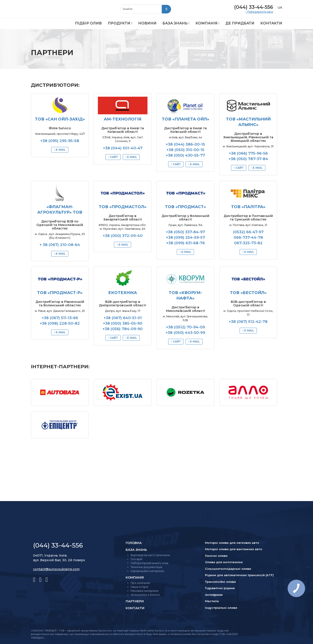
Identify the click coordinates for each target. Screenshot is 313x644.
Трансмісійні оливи (220, 582)
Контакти (271, 23)
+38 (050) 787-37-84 (248, 159)
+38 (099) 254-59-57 (185, 237)
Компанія (207, 23)
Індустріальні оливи (221, 608)
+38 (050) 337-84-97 (185, 232)
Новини (147, 23)
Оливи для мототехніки (224, 562)
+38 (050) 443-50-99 (185, 333)
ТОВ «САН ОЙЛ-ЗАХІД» (60, 119)
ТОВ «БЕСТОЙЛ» (248, 293)
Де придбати (240, 23)
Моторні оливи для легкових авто (232, 543)
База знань (175, 23)
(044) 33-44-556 (254, 7)
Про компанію (141, 583)
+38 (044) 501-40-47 (123, 148)
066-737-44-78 (248, 237)
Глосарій (137, 559)
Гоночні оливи (216, 556)
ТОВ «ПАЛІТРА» (248, 207)
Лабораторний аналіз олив (150, 563)
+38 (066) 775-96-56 (248, 153)
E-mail (60, 150)
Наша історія (139, 587)
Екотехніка (123, 293)
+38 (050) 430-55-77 (185, 155)
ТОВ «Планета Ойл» (185, 119)
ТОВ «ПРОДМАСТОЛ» (123, 207)
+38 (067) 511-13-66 (60, 318)
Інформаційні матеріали (147, 571)
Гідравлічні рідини (220, 588)
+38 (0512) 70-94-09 (185, 327)
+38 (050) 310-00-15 (185, 150)
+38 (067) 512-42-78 (248, 322)
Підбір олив (88, 23)
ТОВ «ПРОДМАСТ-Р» (60, 293)
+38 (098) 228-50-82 (60, 323)
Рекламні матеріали (144, 591)
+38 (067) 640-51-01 (123, 318)
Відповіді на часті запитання (150, 555)
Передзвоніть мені (260, 12)
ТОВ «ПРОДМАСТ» (185, 207)
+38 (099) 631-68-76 (185, 243)
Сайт (114, 157)
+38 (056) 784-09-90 (123, 329)
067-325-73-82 (248, 243)
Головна (134, 543)
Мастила (212, 601)
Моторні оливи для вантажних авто (234, 549)
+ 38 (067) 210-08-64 (60, 245)
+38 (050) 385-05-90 (123, 323)
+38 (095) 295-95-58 (60, 141)
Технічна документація (146, 567)
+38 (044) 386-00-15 (185, 144)
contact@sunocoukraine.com (56, 569)
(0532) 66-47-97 (248, 232)
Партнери (135, 601)
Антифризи (214, 595)
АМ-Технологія (123, 119)
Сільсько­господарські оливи (228, 569)
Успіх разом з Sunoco (145, 595)
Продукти (119, 23)
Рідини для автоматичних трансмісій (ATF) (239, 575)
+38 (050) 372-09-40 (123, 236)
